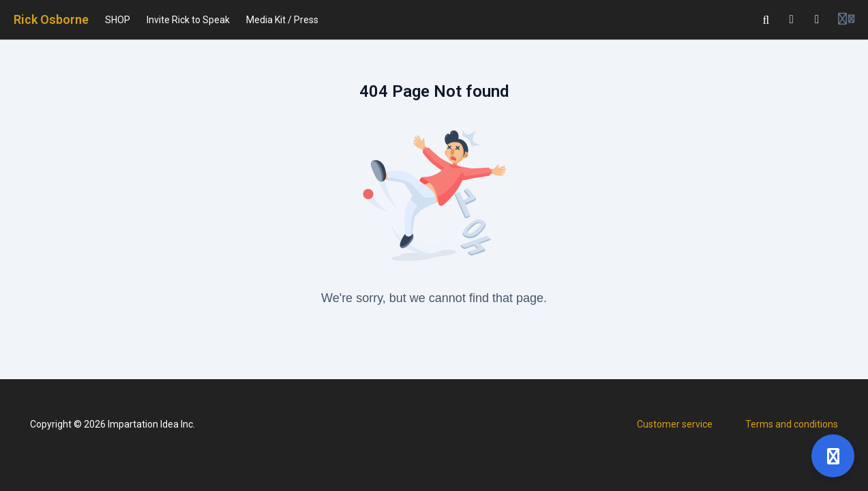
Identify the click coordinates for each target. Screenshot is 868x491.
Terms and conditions (792, 424)
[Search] (766, 20)
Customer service (675, 424)
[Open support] (833, 456)
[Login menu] (846, 20)
